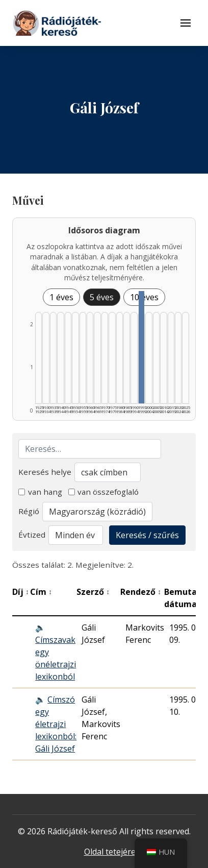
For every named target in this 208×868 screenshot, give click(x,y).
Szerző (93, 592)
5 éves (102, 297)
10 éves (144, 297)
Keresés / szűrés (147, 535)
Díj (21, 592)
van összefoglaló (104, 492)
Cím (41, 592)
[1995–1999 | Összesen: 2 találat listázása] (141, 347)
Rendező (141, 592)
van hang (40, 492)
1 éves (61, 297)
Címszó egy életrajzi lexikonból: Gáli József (56, 724)
